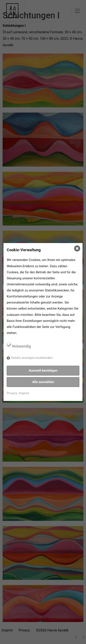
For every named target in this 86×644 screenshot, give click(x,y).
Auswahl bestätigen (43, 370)
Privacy (12, 393)
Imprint (24, 393)
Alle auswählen (43, 382)
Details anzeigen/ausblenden (32, 358)
